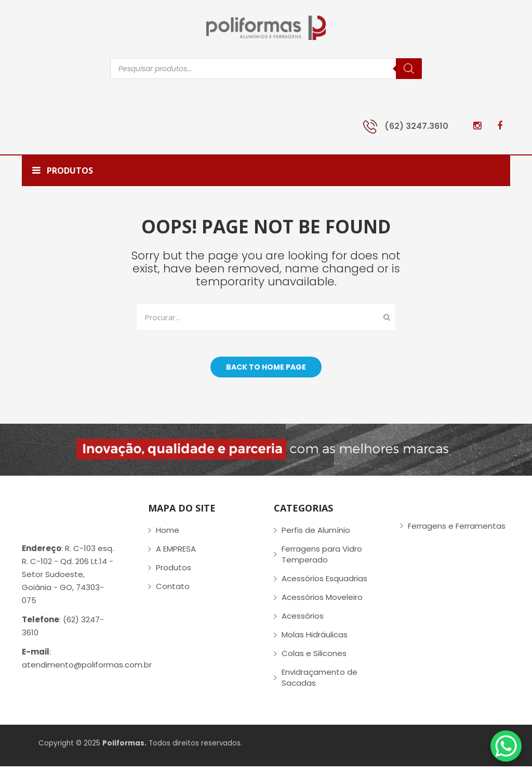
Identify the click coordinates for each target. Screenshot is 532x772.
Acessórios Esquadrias (324, 584)
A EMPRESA (176, 554)
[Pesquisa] (409, 69)
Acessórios (303, 621)
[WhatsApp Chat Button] (506, 746)
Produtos (174, 573)
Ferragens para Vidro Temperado (322, 560)
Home (168, 536)
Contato (173, 592)
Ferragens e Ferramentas (457, 531)
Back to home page (266, 372)
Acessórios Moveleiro (322, 603)
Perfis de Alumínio (316, 536)
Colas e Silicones (314, 659)
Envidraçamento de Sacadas (320, 683)
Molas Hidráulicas (315, 640)
